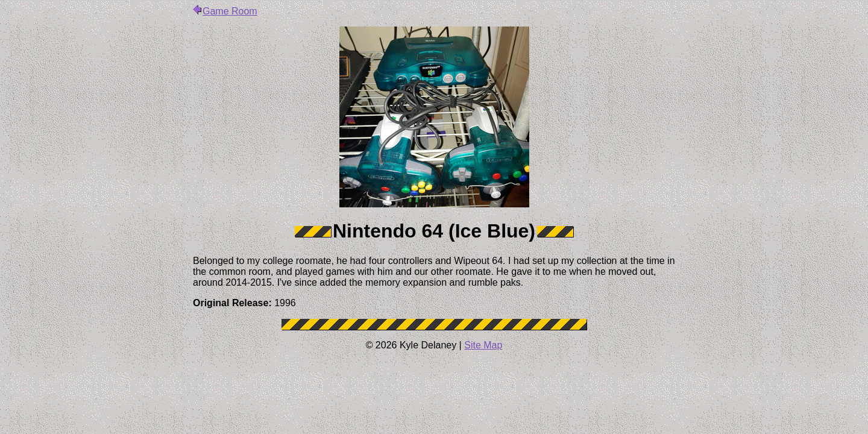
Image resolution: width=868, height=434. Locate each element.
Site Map (483, 345)
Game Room (225, 11)
